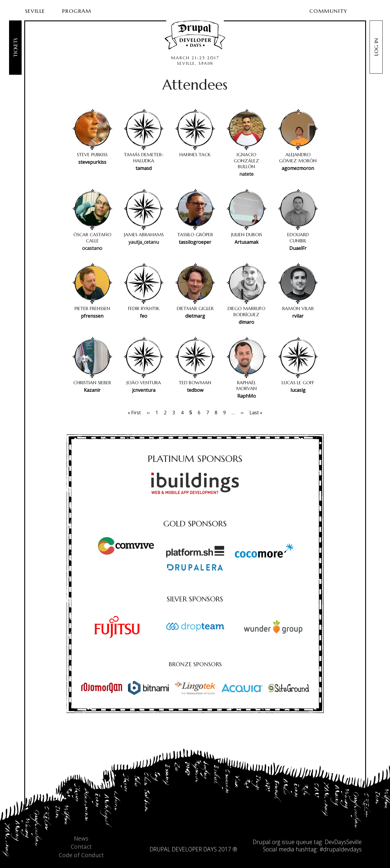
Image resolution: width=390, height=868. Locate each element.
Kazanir (92, 390)
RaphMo (247, 396)
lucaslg (298, 390)
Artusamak (247, 242)
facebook (199, 840)
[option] (117, 627)
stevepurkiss (92, 162)
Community (328, 11)
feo (144, 316)
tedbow (195, 390)
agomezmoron (298, 168)
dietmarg (195, 316)
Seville (35, 11)
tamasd (144, 168)
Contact (81, 847)
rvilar (298, 316)
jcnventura (144, 390)
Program (77, 11)
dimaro (246, 322)
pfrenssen (92, 316)
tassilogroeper (195, 242)
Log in (376, 47)
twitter (187, 840)
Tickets (15, 48)
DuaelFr (298, 248)
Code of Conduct (81, 855)
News (81, 839)
